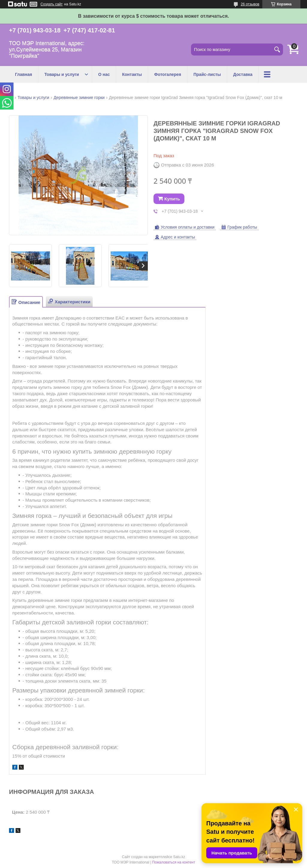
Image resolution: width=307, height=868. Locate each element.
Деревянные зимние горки (79, 98)
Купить (172, 199)
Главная (24, 74)
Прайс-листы (207, 74)
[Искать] (277, 50)
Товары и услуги (62, 74)
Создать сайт (52, 4)
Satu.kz (179, 857)
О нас (104, 74)
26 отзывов (250, 4)
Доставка (243, 74)
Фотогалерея (168, 74)
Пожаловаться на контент (174, 862)
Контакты (132, 74)
